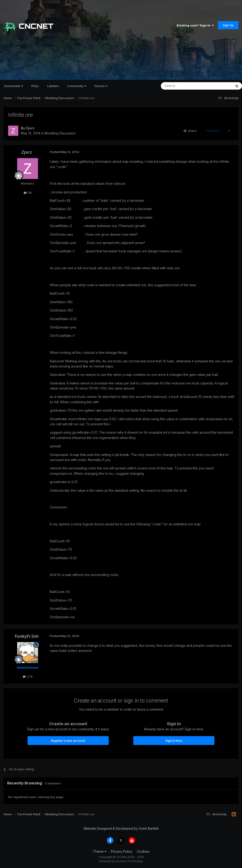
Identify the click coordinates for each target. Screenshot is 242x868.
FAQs (35, 86)
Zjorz (30, 128)
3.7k (28, 676)
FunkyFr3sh (27, 636)
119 (28, 193)
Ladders (53, 86)
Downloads (14, 86)
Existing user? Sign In (195, 25)
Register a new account (68, 741)
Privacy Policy (122, 851)
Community (77, 86)
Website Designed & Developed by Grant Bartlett (121, 828)
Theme (100, 851)
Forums (101, 86)
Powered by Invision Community (121, 861)
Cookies (143, 851)
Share (190, 131)
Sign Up (228, 25)
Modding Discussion (60, 133)
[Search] (185, 86)
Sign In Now (174, 741)
